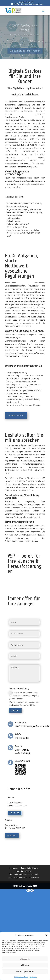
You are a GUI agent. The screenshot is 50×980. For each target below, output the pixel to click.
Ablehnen (25, 965)
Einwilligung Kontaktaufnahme (21, 874)
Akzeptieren (25, 959)
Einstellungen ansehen (25, 971)
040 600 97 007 (27, 2)
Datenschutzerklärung (21, 977)
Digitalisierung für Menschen (25, 53)
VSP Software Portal (25, 30)
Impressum (33, 977)
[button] (47, 935)
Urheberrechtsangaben (18, 877)
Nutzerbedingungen (24, 871)
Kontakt (15, 813)
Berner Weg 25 (22, 750)
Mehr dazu (16, 415)
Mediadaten (34, 877)
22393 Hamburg (22, 753)
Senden (15, 710)
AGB (37, 874)
